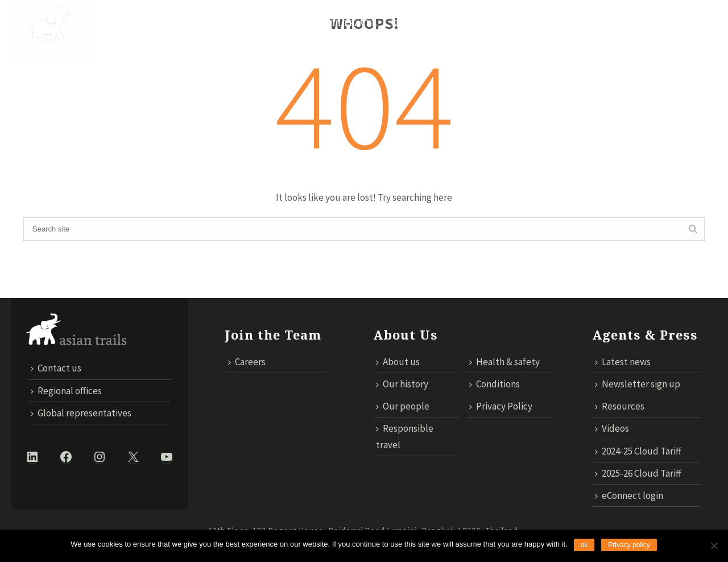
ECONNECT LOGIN (674, 58)
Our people (403, 406)
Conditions (495, 384)
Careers (247, 362)
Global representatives (81, 413)
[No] (714, 546)
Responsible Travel (329, 23)
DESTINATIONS (189, 23)
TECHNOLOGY (497, 23)
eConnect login (629, 495)
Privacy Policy (501, 406)
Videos (612, 428)
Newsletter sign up (638, 384)
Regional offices (66, 391)
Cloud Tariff (590, 58)
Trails (251, 23)
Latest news (623, 362)
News (404, 23)
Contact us (518, 58)
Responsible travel (405, 436)
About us (398, 362)
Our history (402, 384)
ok (584, 545)
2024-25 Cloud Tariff (638, 451)
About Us (121, 23)
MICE (441, 23)
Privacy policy (629, 545)
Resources (620, 406)
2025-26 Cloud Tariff (638, 473)
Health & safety (504, 362)
